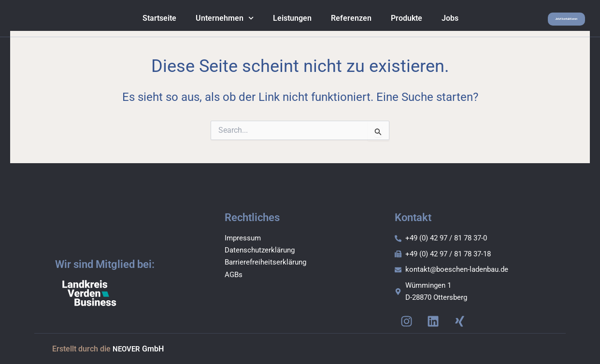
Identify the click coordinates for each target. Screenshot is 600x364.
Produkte (390, 21)
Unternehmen (208, 21)
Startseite (143, 21)
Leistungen (275, 21)
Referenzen (334, 21)
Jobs (433, 21)
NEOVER (127, 350)
